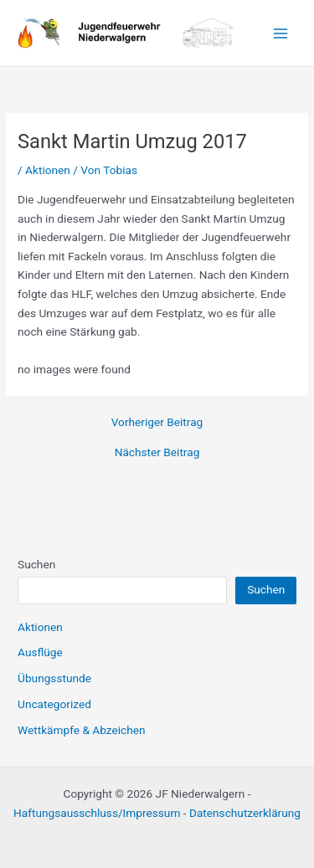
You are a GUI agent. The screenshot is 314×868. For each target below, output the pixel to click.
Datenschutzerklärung (245, 813)
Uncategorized (54, 704)
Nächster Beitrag (157, 453)
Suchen (36, 564)
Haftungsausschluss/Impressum (97, 813)
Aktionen (48, 170)
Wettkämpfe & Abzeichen (82, 730)
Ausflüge (40, 652)
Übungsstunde (54, 678)
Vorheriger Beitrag (157, 423)
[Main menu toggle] (281, 33)
